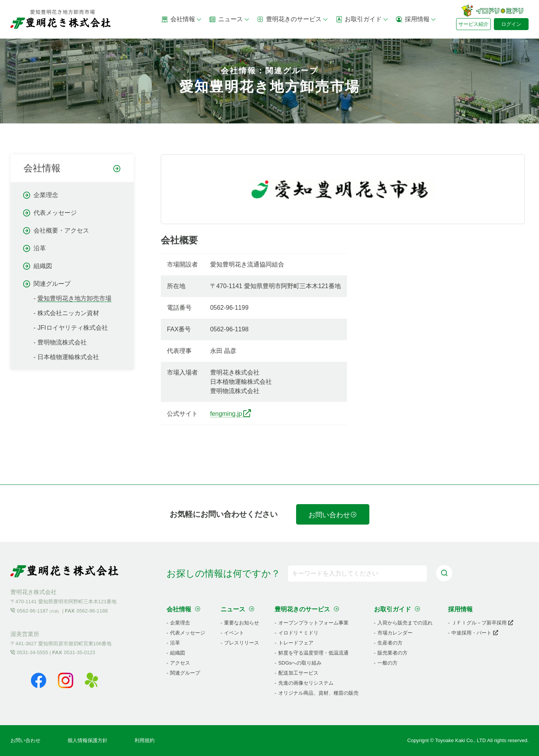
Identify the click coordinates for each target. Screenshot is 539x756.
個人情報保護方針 (88, 740)
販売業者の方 (392, 653)
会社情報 (182, 19)
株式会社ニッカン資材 (68, 313)
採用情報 (416, 19)
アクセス (180, 663)
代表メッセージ (55, 213)
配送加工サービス (298, 673)
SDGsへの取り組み (300, 663)
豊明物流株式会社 (62, 342)
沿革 (40, 248)
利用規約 (145, 740)
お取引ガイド (362, 19)
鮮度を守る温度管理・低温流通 (313, 653)
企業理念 (46, 195)
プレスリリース (242, 643)
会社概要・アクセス (61, 230)
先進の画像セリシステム (306, 683)
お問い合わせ (333, 515)
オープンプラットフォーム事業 (313, 623)
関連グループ (52, 284)
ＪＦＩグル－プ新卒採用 (482, 623)
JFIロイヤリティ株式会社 (72, 328)
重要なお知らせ (242, 623)
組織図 (43, 266)
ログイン (511, 24)
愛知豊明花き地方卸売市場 (74, 298)
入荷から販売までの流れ (405, 623)
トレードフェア (296, 643)
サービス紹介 (473, 24)
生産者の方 (390, 643)
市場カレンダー (395, 633)
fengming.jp (226, 414)
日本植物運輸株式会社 (68, 357)
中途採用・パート (475, 633)
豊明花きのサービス (293, 19)
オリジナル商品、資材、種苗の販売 (318, 693)
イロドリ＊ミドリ (298, 633)
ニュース (229, 19)
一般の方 (387, 663)
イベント (234, 633)
